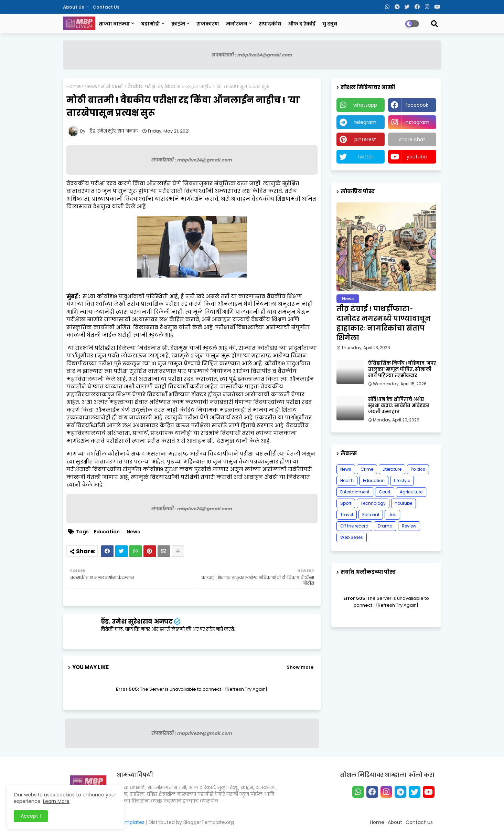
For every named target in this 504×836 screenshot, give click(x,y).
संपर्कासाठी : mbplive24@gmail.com (252, 55)
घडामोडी (151, 24)
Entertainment (355, 492)
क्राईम (178, 24)
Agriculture (411, 492)
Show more (300, 667)
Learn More (56, 801)
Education (107, 532)
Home (74, 87)
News (91, 87)
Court (385, 492)
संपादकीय (270, 24)
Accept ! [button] (31, 816)
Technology (373, 503)
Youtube (404, 503)
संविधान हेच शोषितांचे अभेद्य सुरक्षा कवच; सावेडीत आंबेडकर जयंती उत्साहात (399, 406)
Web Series (352, 537)
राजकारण (208, 24)
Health (347, 480)
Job (392, 515)
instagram (417, 122)
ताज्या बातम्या (114, 24)
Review (409, 526)
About (395, 822)
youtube (417, 157)
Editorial (371, 515)
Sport (346, 503)
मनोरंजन (237, 24)
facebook (417, 105)
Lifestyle (402, 480)
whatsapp (365, 105)
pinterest (365, 139)
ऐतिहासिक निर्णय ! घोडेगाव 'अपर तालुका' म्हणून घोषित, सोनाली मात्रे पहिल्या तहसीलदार (402, 369)
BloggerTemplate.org (209, 822)
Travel (347, 515)
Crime (367, 469)
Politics (418, 469)
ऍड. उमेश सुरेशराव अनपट (137, 621)
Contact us (106, 7)
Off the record (354, 526)
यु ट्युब (330, 24)
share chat (412, 139)
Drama (385, 526)
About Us (74, 7)
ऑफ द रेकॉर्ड (302, 24)
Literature (392, 469)
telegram (365, 122)
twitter (365, 157)
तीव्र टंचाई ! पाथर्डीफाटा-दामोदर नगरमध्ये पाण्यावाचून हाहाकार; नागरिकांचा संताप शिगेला (384, 323)
